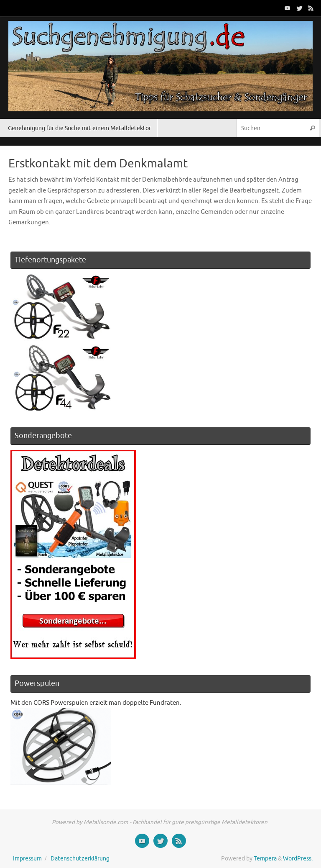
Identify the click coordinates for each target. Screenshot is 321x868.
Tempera (265, 859)
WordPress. (298, 859)
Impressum (27, 859)
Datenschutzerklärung (80, 859)
